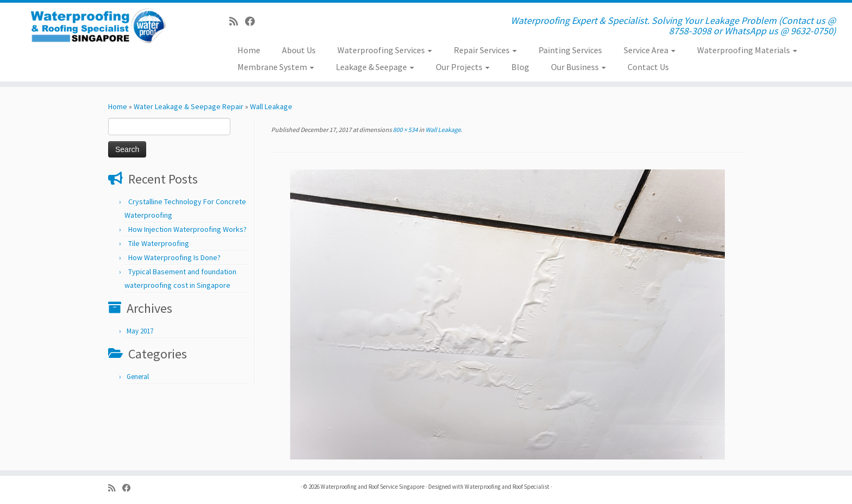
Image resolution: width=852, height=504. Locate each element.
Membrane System (276, 67)
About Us (299, 50)
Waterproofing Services (385, 50)
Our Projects (463, 67)
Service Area (650, 50)
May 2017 (140, 331)
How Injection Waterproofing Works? (187, 229)
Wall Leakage (271, 106)
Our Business (578, 67)
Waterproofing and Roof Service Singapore (372, 487)
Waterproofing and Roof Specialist (507, 487)
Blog (520, 67)
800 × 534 (405, 130)
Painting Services (570, 50)
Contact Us (648, 67)
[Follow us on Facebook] (253, 21)
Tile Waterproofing (159, 243)
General (138, 377)
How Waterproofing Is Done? (174, 257)
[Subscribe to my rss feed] (237, 21)
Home (249, 50)
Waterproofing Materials (747, 50)
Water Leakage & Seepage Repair (189, 106)
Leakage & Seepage (375, 67)
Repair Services (485, 50)
